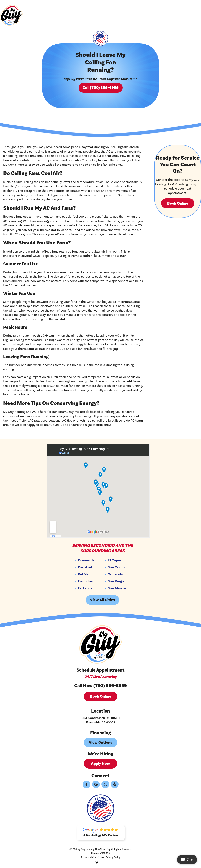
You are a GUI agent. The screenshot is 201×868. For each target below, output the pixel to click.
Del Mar (84, 574)
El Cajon (115, 560)
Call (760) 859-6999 (101, 88)
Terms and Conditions (92, 857)
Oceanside (86, 560)
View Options (101, 743)
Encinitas (85, 581)
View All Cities (103, 600)
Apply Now (100, 764)
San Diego (116, 581)
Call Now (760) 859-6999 (100, 686)
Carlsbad (85, 567)
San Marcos (117, 588)
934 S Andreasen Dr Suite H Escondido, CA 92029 (101, 720)
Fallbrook (85, 588)
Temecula (116, 574)
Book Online (178, 203)
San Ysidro (116, 567)
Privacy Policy (113, 857)
